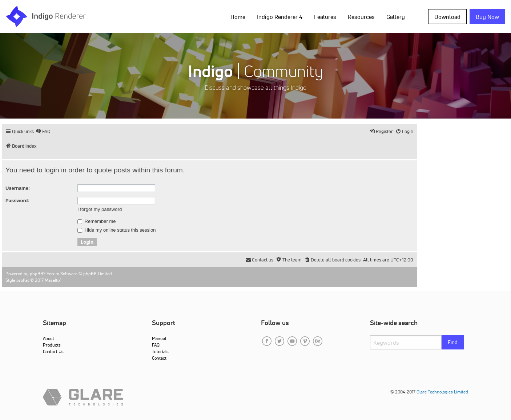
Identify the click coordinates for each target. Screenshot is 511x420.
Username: (18, 188)
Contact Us (53, 351)
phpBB (37, 274)
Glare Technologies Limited (442, 392)
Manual (159, 338)
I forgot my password (100, 209)
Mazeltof (53, 280)
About (49, 338)
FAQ (156, 345)
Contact (159, 358)
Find (453, 342)
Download (447, 17)
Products (52, 345)
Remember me (97, 221)
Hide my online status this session (116, 230)
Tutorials (160, 351)
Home (238, 17)
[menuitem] (43, 131)
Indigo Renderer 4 (280, 17)
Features (325, 17)
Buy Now (487, 17)
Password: (17, 201)
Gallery (396, 17)
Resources (361, 17)
